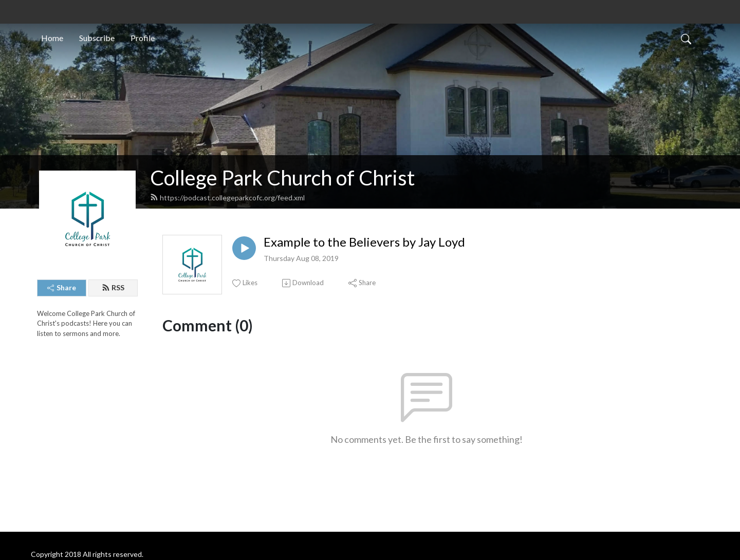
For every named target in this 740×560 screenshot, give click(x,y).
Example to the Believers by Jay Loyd (364, 242)
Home (52, 38)
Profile (143, 38)
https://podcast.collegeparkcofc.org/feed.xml (227, 198)
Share (62, 287)
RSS (113, 287)
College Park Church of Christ (282, 178)
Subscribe (97, 38)
